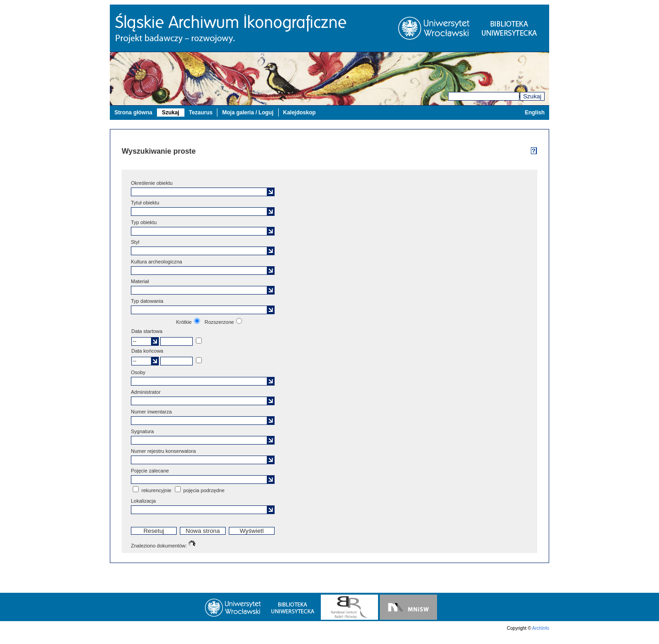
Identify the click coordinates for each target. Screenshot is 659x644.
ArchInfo (541, 628)
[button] (271, 192)
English (535, 113)
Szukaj (532, 96)
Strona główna (133, 113)
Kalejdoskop (300, 113)
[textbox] (200, 192)
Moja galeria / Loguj (248, 113)
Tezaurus (201, 113)
